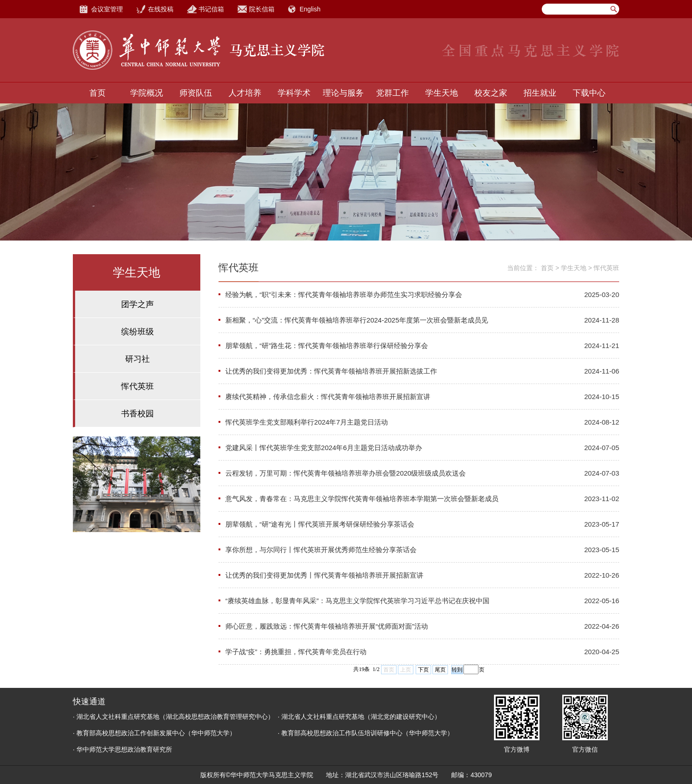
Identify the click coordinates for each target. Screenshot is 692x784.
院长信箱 (262, 9)
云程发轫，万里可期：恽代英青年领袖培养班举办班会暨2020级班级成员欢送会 (346, 473)
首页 (97, 93)
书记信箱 (211, 9)
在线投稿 (161, 9)
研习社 (137, 359)
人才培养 (245, 93)
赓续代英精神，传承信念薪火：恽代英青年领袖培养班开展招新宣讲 (328, 397)
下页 (423, 670)
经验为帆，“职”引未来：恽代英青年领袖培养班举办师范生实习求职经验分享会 (344, 295)
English (310, 9)
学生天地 (442, 93)
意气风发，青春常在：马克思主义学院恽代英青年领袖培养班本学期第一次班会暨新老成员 (362, 499)
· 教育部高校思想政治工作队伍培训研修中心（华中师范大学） (366, 733)
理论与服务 (343, 93)
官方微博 (517, 749)
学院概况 (147, 93)
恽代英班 (137, 386)
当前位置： (523, 268)
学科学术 (294, 93)
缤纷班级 (137, 332)
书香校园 (137, 414)
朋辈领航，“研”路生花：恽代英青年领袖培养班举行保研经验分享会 (327, 346)
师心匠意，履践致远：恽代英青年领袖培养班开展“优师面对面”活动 (327, 626)
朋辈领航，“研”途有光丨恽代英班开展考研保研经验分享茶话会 (320, 524)
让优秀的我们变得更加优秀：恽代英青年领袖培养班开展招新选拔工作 (331, 371)
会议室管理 (107, 9)
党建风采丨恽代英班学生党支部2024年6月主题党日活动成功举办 (324, 448)
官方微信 (585, 749)
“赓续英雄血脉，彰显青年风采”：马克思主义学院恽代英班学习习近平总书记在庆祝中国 (357, 601)
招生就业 (540, 93)
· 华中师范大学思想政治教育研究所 (122, 749)
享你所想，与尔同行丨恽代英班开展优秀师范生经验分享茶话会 (321, 550)
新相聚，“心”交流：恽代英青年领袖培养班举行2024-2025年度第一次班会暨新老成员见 (357, 320)
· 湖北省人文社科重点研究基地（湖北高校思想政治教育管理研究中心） (173, 717)
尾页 (440, 670)
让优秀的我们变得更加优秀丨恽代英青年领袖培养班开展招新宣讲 (324, 575)
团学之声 (137, 304)
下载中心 (589, 93)
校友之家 (491, 93)
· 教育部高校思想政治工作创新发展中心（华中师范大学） (154, 733)
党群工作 (392, 93)
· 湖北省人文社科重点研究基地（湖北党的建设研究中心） (359, 717)
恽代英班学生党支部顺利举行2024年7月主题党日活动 (307, 422)
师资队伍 (196, 93)
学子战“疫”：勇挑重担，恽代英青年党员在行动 (296, 652)
